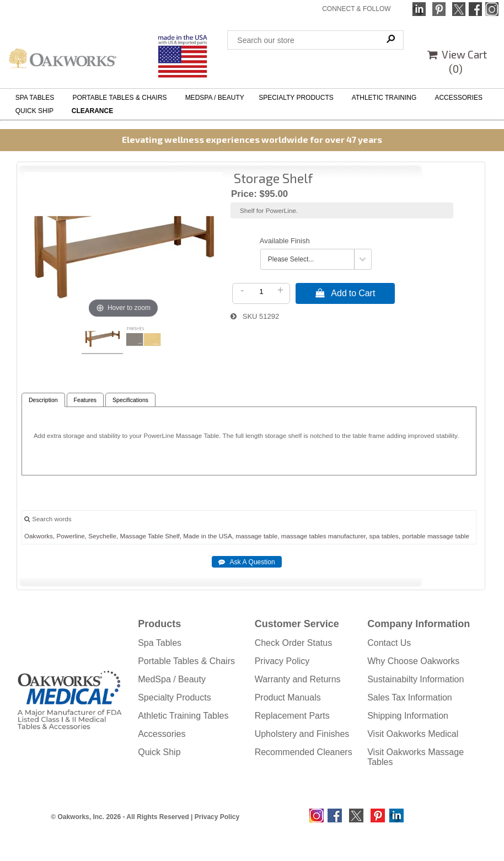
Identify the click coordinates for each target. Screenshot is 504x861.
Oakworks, (39, 536)
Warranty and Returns (298, 679)
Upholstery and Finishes (302, 734)
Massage (133, 536)
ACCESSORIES (460, 98)
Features (85, 400)
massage (248, 536)
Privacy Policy (282, 661)
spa (375, 536)
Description (43, 400)
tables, (391, 536)
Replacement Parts (292, 716)
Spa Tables (160, 643)
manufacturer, (348, 536)
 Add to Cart (345, 293)
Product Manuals (288, 697)
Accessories (162, 734)
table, (272, 536)
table (462, 536)
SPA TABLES (37, 98)
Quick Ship (159, 752)
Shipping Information (408, 716)
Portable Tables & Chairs (186, 661)
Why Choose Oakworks (413, 661)
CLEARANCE (92, 111)
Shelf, (173, 536)
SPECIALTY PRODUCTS (298, 98)
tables (317, 536)
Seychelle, (103, 536)
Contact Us (389, 643)
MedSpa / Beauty (172, 679)
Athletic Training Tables (183, 716)
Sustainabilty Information (415, 679)
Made (191, 536)
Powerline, (71, 536)
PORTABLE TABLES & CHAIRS (121, 98)
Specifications (130, 400)
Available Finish (285, 241)
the (212, 536)
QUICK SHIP (36, 111)
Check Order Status (294, 643)
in (204, 536)
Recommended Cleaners (304, 752)
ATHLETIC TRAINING (386, 98)
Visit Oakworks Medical (413, 734)
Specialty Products (175, 697)
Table (156, 536)
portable (414, 536)
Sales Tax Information (410, 697)
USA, (226, 536)
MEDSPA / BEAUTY (215, 98)
